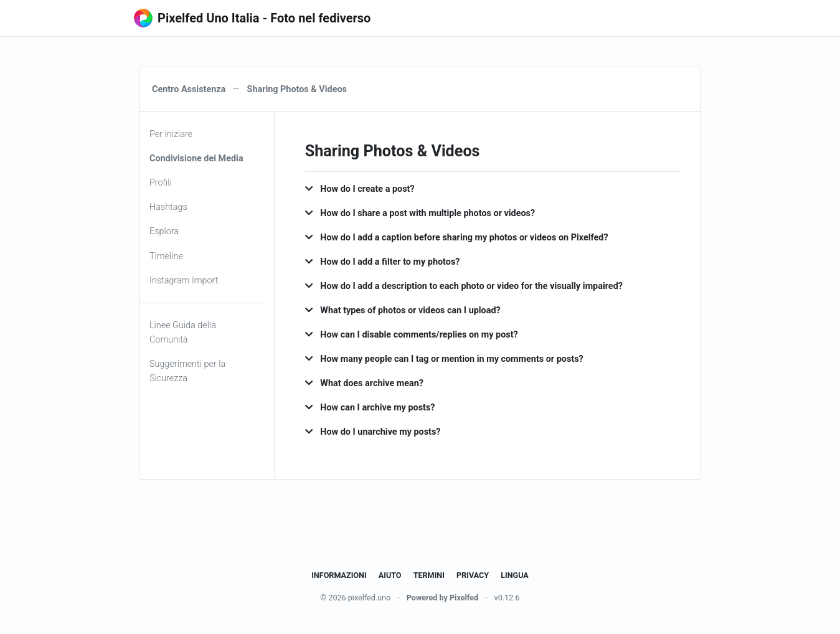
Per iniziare (171, 134)
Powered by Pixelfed (442, 598)
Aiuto (390, 575)
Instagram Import (184, 281)
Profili (161, 183)
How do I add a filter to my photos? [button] (383, 262)
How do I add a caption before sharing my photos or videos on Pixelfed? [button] (457, 238)
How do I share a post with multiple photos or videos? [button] (420, 213)
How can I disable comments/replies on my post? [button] (412, 335)
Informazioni (339, 575)
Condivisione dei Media (196, 158)
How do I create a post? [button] (360, 189)
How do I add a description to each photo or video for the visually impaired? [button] (464, 286)
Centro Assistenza (189, 89)
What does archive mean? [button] (364, 383)
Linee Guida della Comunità (183, 333)
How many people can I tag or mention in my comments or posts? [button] (444, 359)
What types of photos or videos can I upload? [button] (403, 310)
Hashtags (168, 207)
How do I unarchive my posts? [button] (373, 432)
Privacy (473, 575)
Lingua (515, 575)
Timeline (166, 256)
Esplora (164, 231)
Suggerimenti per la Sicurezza (187, 371)
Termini (429, 575)
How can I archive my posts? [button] (370, 408)
